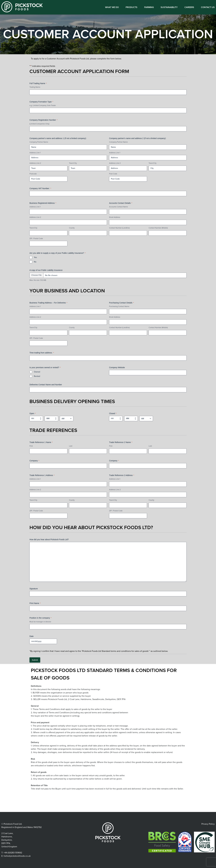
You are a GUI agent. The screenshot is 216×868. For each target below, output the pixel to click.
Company (34, 461)
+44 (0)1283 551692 (13, 853)
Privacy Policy (208, 824)
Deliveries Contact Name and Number (46, 385)
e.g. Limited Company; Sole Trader (43, 105)
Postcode (33, 174)
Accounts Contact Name (118, 207)
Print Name (35, 603)
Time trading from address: (42, 353)
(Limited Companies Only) (39, 124)
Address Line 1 (35, 153)
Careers (189, 7)
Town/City (73, 163)
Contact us (208, 7)
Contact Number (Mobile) (158, 228)
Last (71, 446)
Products (131, 7)
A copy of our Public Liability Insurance (46, 270)
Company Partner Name (39, 142)
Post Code (113, 174)
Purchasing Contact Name (119, 306)
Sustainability (169, 7)
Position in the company (40, 618)
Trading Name (35, 87)
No (35, 262)
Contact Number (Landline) (119, 228)
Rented (37, 376)
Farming (149, 7)
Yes (35, 257)
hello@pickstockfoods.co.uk (17, 856)
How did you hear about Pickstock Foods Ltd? (49, 539)
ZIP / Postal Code (36, 239)
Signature (34, 589)
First (31, 446)
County (72, 228)
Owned (37, 372)
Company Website (117, 367)
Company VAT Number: (40, 189)
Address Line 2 (35, 163)
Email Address (115, 217)
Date (32, 636)
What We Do (112, 7)
